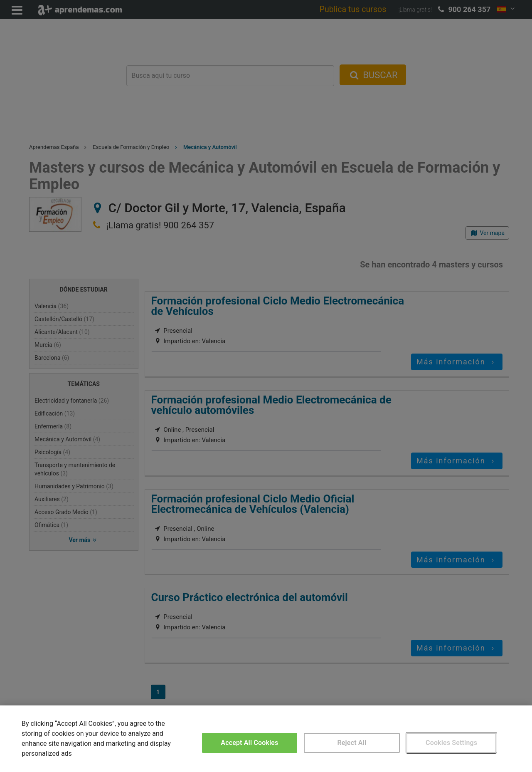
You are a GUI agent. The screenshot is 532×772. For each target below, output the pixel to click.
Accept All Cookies (249, 743)
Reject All (352, 743)
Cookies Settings (451, 743)
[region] (266, 739)
